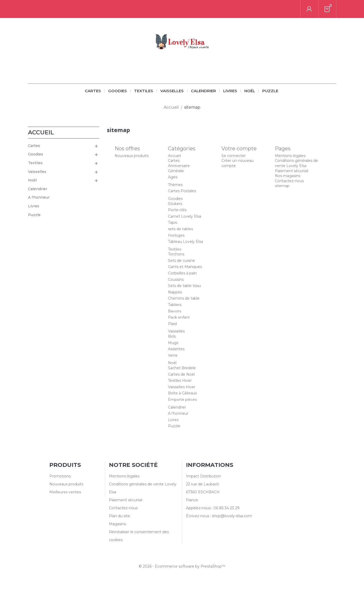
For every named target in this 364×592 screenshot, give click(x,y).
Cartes (93, 91)
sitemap (282, 186)
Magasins (117, 524)
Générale (176, 171)
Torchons (176, 254)
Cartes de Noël (181, 374)
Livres (230, 91)
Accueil (41, 132)
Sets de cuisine (181, 261)
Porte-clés (177, 210)
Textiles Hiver (180, 381)
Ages (173, 177)
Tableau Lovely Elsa (185, 242)
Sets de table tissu (184, 286)
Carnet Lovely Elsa (185, 216)
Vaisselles (172, 91)
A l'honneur (39, 197)
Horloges (176, 235)
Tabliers (175, 305)
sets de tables (180, 229)
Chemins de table (184, 298)
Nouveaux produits (132, 156)
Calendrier (203, 91)
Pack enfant (179, 317)
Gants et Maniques (185, 267)
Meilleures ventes (65, 492)
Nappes (175, 292)
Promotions (60, 476)
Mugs (173, 343)
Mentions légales (290, 156)
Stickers (175, 204)
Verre (173, 355)
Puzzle (270, 91)
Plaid (172, 324)
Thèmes (175, 185)
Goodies (118, 91)
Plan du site (119, 516)
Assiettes (176, 349)
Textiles (144, 91)
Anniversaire (179, 166)
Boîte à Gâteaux (182, 393)
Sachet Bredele (182, 368)
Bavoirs (175, 311)
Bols (172, 336)
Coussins (176, 280)
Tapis (172, 223)
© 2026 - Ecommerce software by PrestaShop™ (182, 566)
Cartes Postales (182, 191)
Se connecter (234, 156)
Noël (250, 91)
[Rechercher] (301, 9)
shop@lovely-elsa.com (232, 516)
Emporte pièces (182, 400)
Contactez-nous (289, 181)
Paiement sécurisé (292, 171)
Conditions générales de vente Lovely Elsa (296, 163)
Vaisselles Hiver (182, 387)
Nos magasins (288, 176)
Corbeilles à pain (182, 273)
